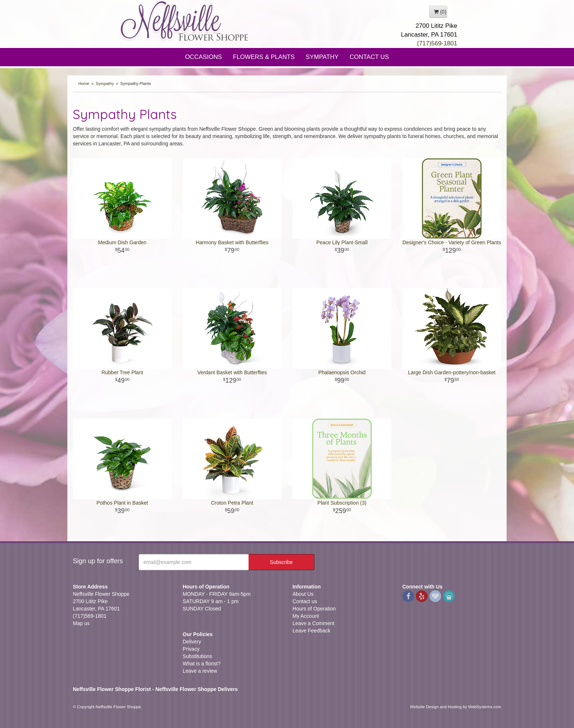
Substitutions (197, 656)
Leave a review (200, 671)
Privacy (191, 649)
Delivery (192, 642)
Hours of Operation (314, 609)
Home (84, 83)
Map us (81, 623)
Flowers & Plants (264, 57)
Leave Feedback (312, 631)
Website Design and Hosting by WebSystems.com (456, 707)
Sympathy (322, 57)
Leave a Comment (313, 623)
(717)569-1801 (437, 43)
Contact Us (369, 57)
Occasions (204, 57)
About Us (303, 594)
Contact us (305, 601)
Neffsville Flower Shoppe (184, 21)
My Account (306, 616)
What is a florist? (202, 664)
